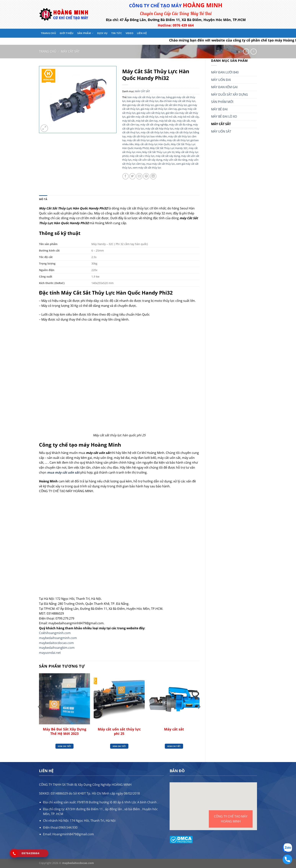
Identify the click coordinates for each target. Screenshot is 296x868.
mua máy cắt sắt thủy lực (161, 164)
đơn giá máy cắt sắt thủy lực (138, 105)
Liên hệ (142, 33)
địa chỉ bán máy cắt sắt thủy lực (178, 101)
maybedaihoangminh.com (58, 638)
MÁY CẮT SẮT (70, 51)
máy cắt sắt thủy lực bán (155, 132)
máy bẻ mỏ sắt (168, 117)
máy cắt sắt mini (184, 129)
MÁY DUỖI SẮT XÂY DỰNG (230, 94)
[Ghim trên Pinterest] (146, 176)
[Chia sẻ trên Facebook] (126, 176)
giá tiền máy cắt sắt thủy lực (143, 117)
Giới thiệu (67, 33)
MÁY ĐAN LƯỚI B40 (225, 72)
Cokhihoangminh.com (55, 633)
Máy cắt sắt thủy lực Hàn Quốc (152, 144)
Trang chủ (48, 33)
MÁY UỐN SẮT (221, 131)
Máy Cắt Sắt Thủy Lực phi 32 (158, 152)
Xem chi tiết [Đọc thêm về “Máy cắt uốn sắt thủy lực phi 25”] (119, 746)
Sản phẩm (85, 33)
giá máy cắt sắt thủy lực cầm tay (159, 109)
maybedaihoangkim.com (57, 648)
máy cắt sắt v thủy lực (142, 156)
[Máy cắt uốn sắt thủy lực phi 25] (119, 699)
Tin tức (117, 33)
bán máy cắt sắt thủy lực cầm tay (146, 97)
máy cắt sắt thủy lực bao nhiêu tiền (147, 136)
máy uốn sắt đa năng (175, 160)
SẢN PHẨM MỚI (222, 102)
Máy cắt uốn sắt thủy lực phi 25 (119, 731)
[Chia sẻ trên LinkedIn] (153, 176)
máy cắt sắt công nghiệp (154, 125)
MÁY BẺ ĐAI (219, 109)
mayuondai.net (50, 653)
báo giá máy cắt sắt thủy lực (143, 101)
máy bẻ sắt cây (167, 121)
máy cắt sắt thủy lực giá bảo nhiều (146, 140)
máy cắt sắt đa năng (180, 125)
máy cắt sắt (183, 121)
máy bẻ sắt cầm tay (147, 121)
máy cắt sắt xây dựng (168, 156)
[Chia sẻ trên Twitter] (132, 176)
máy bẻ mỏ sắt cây (188, 117)
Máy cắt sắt (174, 729)
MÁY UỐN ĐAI (221, 80)
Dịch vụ (102, 33)
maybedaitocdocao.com (56, 643)
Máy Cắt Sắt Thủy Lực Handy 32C (169, 148)
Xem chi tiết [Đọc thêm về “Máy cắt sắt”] (174, 746)
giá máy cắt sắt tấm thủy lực (171, 105)
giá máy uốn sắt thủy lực (151, 113)
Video (129, 33)
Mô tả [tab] (43, 199)
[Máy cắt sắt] (174, 699)
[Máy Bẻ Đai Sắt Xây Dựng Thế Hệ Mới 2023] (65, 699)
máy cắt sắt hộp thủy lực (159, 129)
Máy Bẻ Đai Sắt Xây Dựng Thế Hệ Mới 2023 (65, 731)
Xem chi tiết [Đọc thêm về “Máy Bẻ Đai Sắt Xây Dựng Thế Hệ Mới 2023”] (64, 746)
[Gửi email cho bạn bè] (139, 176)
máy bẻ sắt (128, 121)
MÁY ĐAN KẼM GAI (224, 87)
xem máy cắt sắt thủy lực (147, 168)
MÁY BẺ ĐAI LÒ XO (224, 116)
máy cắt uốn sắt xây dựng (147, 160)
